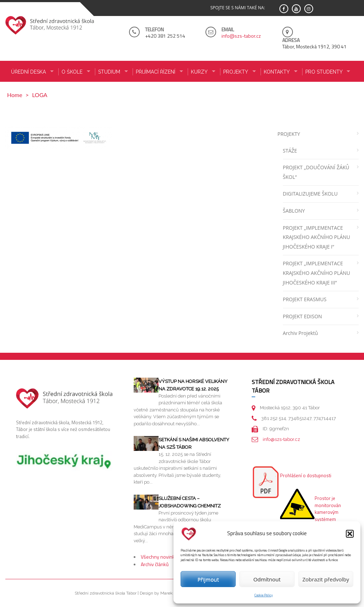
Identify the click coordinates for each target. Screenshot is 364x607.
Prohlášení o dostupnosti (306, 475)
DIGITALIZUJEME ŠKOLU (310, 194)
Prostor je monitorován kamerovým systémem (328, 509)
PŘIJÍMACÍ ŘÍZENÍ (156, 72)
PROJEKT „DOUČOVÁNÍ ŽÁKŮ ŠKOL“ (316, 172)
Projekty (236, 72)
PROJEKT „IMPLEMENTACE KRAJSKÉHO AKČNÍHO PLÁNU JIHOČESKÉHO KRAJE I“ (317, 237)
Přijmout (208, 579)
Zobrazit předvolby (326, 579)
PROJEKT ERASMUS (305, 299)
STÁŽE (290, 151)
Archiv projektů (301, 333)
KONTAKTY (277, 72)
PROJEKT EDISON (303, 316)
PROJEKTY (289, 134)
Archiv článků (155, 564)
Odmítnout (267, 579)
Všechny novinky (159, 557)
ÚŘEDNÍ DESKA (28, 72)
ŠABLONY (294, 211)
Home (15, 95)
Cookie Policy (264, 595)
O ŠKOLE (72, 72)
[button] (350, 534)
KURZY (199, 72)
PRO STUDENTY (324, 72)
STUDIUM (109, 72)
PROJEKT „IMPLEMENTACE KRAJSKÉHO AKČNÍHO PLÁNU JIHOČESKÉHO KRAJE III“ (317, 273)
